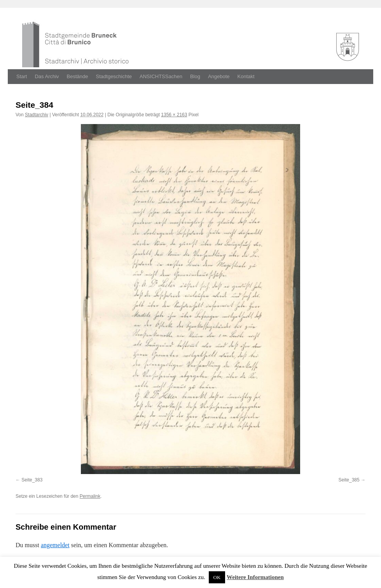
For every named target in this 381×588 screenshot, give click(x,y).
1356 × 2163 (174, 115)
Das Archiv (47, 76)
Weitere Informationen (255, 577)
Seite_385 (349, 480)
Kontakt (246, 76)
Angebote (219, 76)
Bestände (78, 76)
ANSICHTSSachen (161, 76)
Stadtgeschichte (114, 76)
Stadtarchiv (37, 115)
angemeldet (55, 545)
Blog (195, 76)
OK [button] (217, 577)
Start (22, 76)
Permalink (90, 496)
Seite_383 (32, 480)
